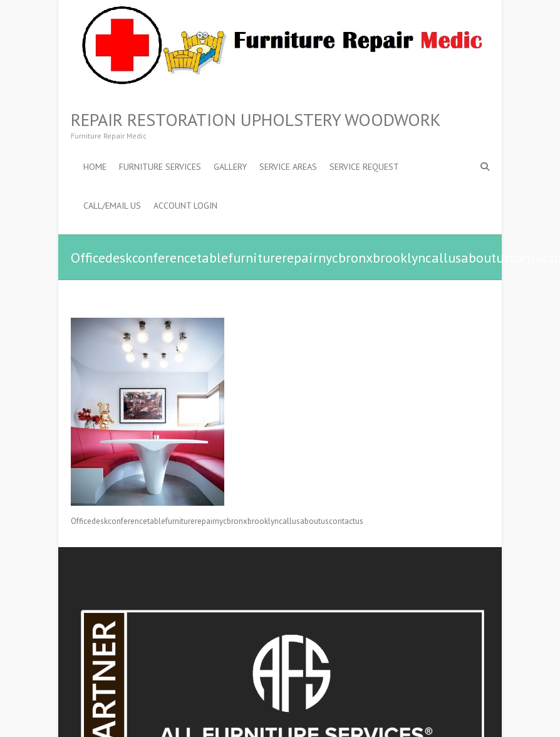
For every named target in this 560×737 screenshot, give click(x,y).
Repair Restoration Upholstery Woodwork (256, 120)
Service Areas (288, 167)
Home (95, 167)
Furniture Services (160, 167)
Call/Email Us (112, 206)
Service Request (364, 167)
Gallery (230, 167)
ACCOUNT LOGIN (185, 206)
